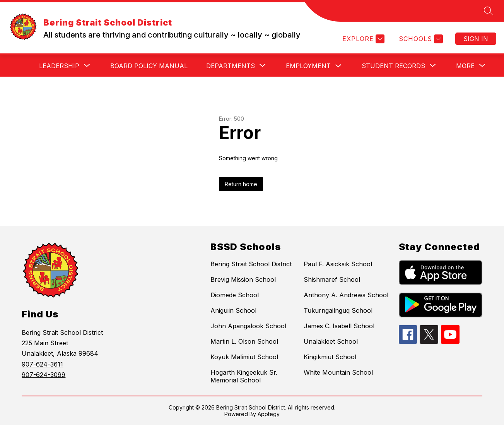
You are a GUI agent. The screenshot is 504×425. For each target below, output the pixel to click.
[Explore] (362, 39)
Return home (241, 184)
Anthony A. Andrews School (346, 295)
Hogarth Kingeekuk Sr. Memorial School (244, 376)
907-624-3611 (42, 364)
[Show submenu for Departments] (231, 66)
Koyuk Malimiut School (244, 357)
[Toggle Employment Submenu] (338, 66)
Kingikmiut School (330, 357)
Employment (308, 66)
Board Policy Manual (149, 66)
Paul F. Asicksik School (338, 264)
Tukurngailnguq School (338, 310)
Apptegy (269, 414)
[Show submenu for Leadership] (59, 66)
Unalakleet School (331, 341)
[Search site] (489, 11)
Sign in (476, 39)
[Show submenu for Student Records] (393, 66)
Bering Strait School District (251, 264)
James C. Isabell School (339, 326)
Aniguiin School (233, 310)
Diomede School (235, 295)
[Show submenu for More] (465, 66)
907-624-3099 (44, 375)
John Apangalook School (248, 326)
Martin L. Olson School (244, 341)
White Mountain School (338, 372)
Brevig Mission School (243, 279)
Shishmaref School (332, 279)
